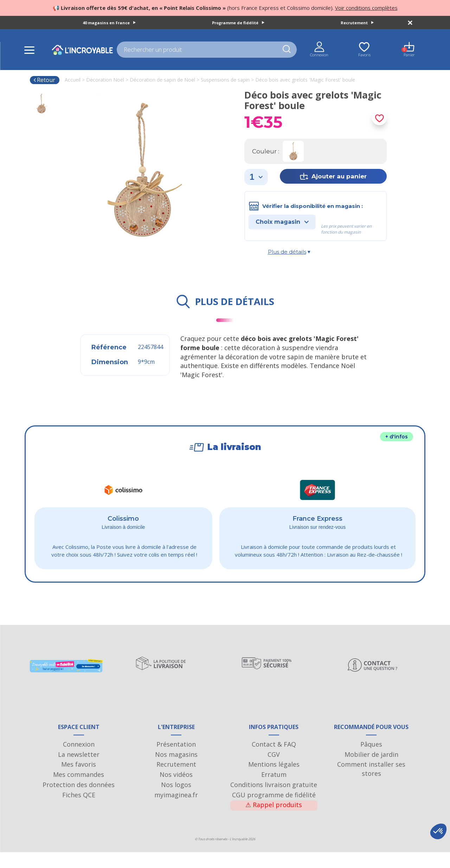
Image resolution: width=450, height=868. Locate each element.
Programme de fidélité (238, 23)
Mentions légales (274, 780)
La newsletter (79, 770)
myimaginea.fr (176, 811)
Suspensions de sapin (225, 80)
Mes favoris (79, 780)
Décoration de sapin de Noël (162, 80)
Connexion (79, 760)
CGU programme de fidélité (274, 811)
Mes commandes (79, 790)
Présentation (176, 760)
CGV (274, 770)
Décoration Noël (105, 80)
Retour (44, 80)
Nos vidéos (176, 790)
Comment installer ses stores (371, 785)
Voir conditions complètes (366, 8)
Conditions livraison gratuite (274, 800)
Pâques (371, 760)
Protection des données (79, 800)
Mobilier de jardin (371, 770)
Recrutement (357, 23)
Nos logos (176, 800)
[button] (438, 831)
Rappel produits (274, 821)
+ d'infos (397, 437)
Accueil (73, 80)
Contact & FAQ (274, 760)
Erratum (274, 790)
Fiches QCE (79, 811)
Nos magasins (176, 770)
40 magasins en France (109, 23)
